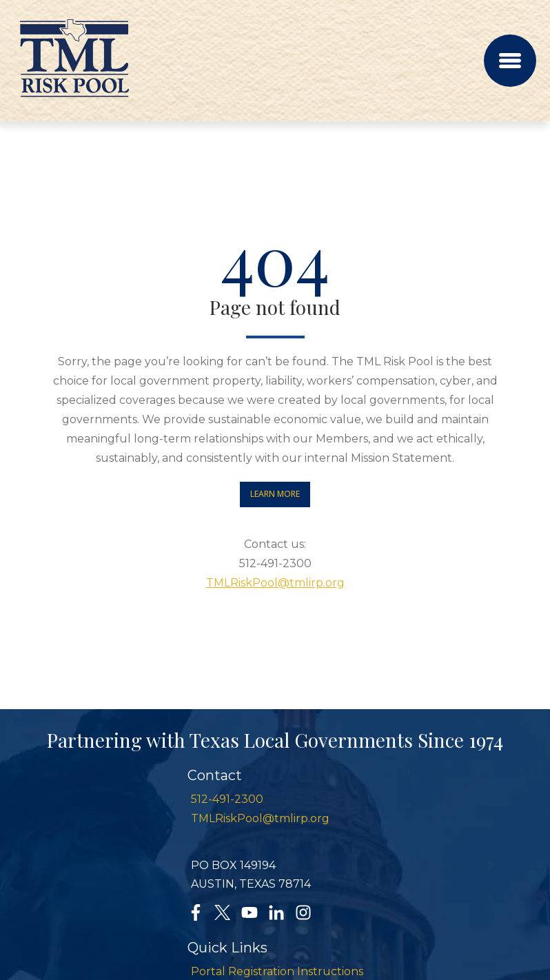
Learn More (275, 494)
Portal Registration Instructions (277, 971)
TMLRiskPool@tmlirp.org (275, 583)
